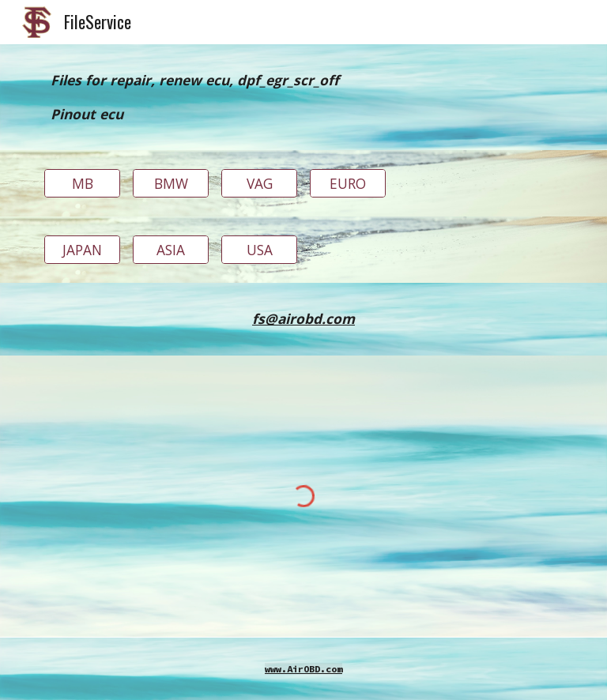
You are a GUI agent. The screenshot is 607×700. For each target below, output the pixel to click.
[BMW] (170, 184)
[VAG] (259, 184)
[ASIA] (170, 250)
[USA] (259, 250)
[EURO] (347, 184)
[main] (303, 97)
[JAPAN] (82, 250)
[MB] (82, 184)
